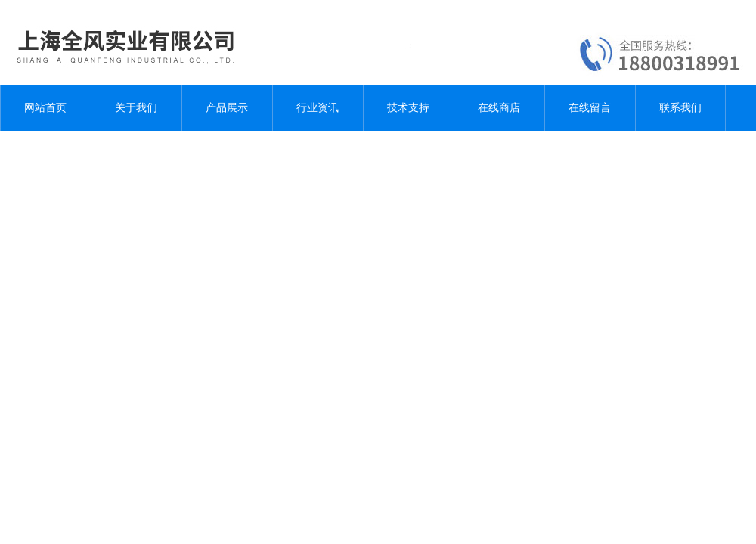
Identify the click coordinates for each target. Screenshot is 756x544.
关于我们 (136, 108)
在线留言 (590, 108)
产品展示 (227, 108)
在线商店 (499, 108)
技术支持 (408, 108)
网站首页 (45, 108)
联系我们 (680, 108)
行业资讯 (318, 108)
